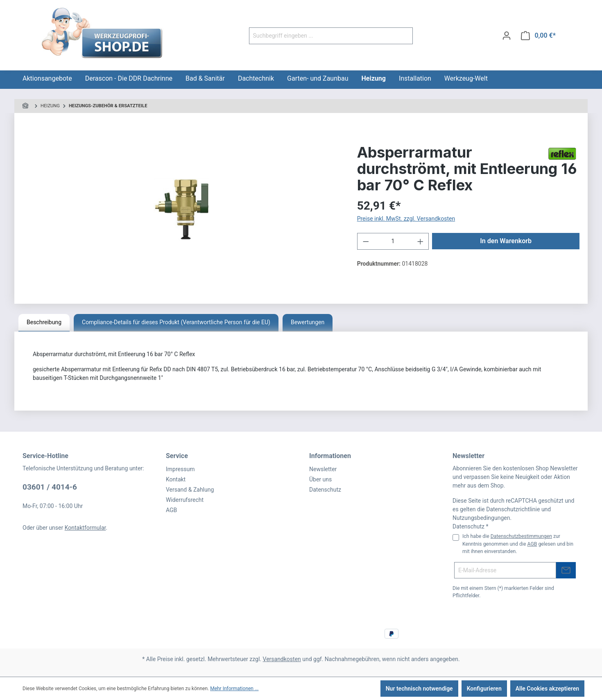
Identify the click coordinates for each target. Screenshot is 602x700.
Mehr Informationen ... (234, 689)
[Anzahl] (393, 241)
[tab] (44, 323)
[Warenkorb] (538, 36)
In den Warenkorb (506, 241)
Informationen (330, 456)
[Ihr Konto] (507, 36)
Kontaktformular (85, 528)
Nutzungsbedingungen (481, 518)
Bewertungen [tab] (308, 322)
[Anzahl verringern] (366, 241)
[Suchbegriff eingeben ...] (321, 36)
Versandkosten (282, 659)
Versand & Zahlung (190, 490)
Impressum (180, 469)
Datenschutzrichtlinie (513, 509)
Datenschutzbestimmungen (521, 536)
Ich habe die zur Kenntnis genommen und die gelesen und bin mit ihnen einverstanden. (518, 544)
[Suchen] (403, 36)
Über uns (320, 479)
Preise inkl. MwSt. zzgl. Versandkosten (406, 219)
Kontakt (176, 479)
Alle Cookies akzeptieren (547, 689)
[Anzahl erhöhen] (421, 241)
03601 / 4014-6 (50, 487)
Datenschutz (325, 490)
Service (177, 456)
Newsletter (323, 469)
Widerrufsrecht (185, 500)
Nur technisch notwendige (419, 689)
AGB (171, 510)
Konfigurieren (484, 689)
